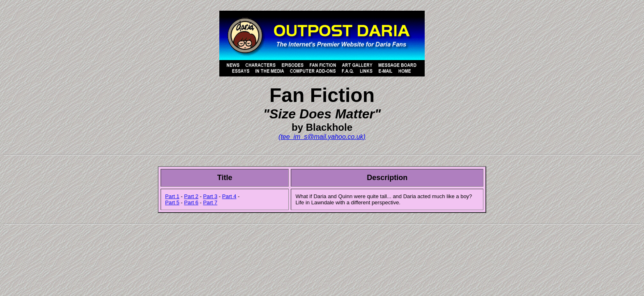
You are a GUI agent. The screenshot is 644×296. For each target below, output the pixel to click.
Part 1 (172, 196)
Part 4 (229, 196)
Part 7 (210, 202)
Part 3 (210, 196)
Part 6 (191, 202)
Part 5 (172, 202)
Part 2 (191, 196)
